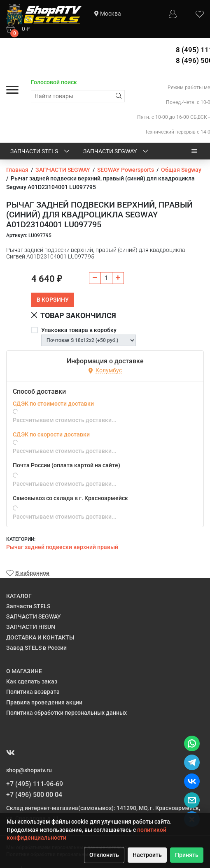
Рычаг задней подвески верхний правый (62, 547)
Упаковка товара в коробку (79, 330)
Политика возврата (33, 692)
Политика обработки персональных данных (66, 713)
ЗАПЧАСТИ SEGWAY (116, 152)
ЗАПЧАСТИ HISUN (31, 627)
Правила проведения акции (44, 702)
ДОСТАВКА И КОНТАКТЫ (40, 637)
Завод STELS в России (36, 648)
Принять (187, 855)
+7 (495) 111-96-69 (35, 784)
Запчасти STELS (41, 152)
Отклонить (104, 855)
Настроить (147, 855)
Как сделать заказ (32, 681)
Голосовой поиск (54, 82)
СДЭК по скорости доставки (51, 434)
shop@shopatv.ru (29, 770)
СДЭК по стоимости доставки (53, 404)
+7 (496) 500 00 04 (34, 795)
